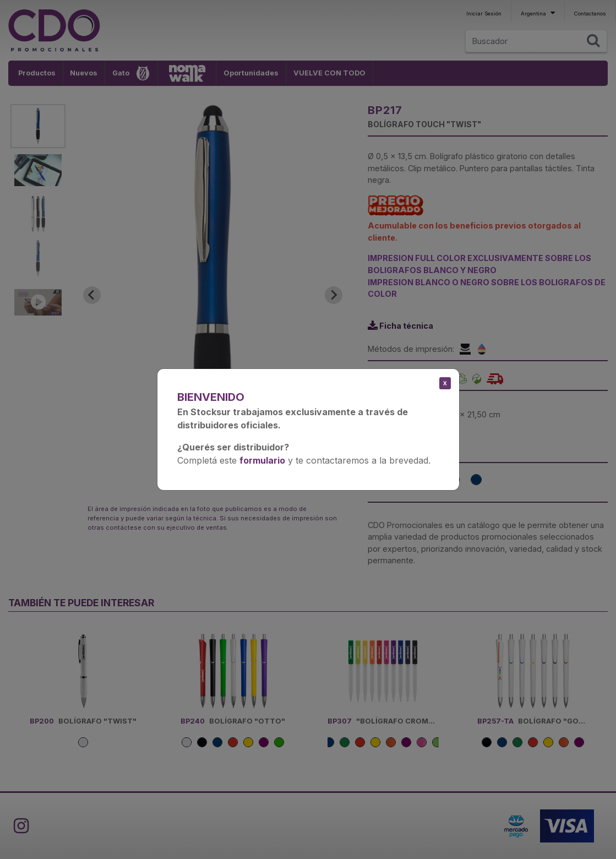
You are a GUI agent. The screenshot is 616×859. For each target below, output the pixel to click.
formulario (262, 460)
